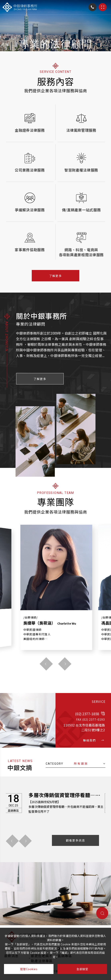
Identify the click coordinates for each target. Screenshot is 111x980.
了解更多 (55, 276)
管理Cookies (29, 969)
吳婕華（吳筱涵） (50, 623)
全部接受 (82, 969)
